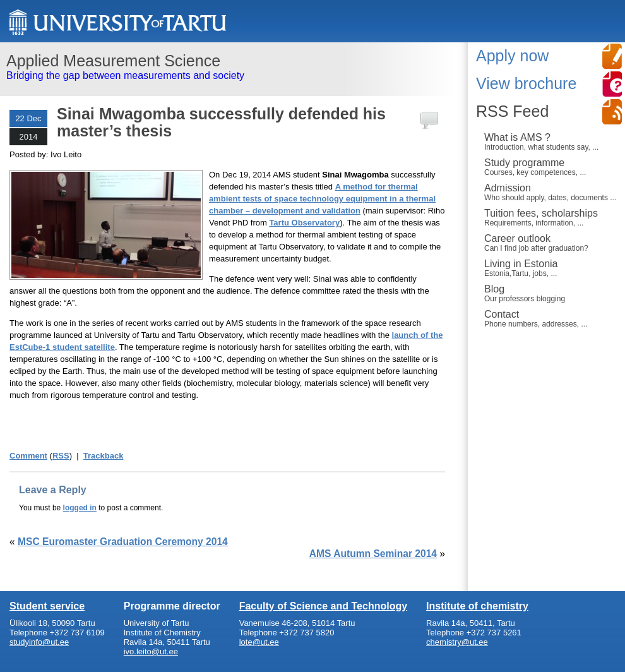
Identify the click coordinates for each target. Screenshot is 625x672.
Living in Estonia (551, 268)
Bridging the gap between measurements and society (229, 66)
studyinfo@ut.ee (39, 642)
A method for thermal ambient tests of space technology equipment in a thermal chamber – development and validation (322, 199)
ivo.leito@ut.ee (151, 651)
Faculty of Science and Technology (323, 606)
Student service (47, 606)
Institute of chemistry (477, 606)
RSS (61, 456)
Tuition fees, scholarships (551, 217)
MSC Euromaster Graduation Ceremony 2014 (123, 542)
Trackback (104, 456)
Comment (28, 456)
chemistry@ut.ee (457, 642)
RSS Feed (512, 111)
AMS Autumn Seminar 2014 (373, 554)
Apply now (512, 56)
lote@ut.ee (259, 642)
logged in (80, 508)
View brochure (526, 83)
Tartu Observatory (304, 223)
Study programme (551, 167)
